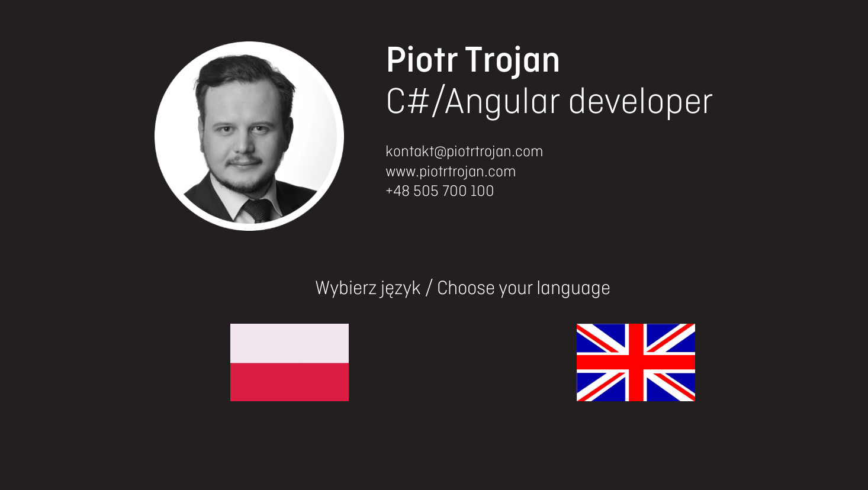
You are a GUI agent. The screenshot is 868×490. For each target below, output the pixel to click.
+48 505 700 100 (440, 192)
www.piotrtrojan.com (451, 172)
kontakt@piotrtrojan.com (464, 152)
